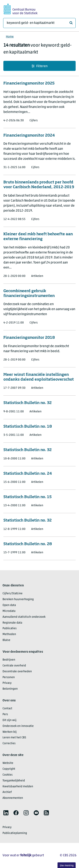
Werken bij (10, 732)
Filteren (40, 66)
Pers (5, 714)
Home (10, 37)
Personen (9, 677)
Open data (9, 605)
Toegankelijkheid (14, 781)
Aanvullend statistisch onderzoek (24, 617)
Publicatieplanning (15, 833)
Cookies (8, 775)
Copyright (9, 769)
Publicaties (10, 628)
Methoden (9, 634)
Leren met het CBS (14, 738)
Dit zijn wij (9, 720)
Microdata (9, 611)
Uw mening (67, 866)
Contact (7, 709)
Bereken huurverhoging (18, 599)
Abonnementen (13, 798)
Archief (7, 792)
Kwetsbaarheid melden (18, 787)
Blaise (6, 640)
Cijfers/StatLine (13, 594)
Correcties (9, 743)
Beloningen (10, 689)
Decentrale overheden (17, 672)
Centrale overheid (14, 666)
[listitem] (6, 813)
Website (8, 763)
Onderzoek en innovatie (18, 726)
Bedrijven (9, 660)
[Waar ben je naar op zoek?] (39, 23)
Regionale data (12, 623)
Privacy (7, 683)
